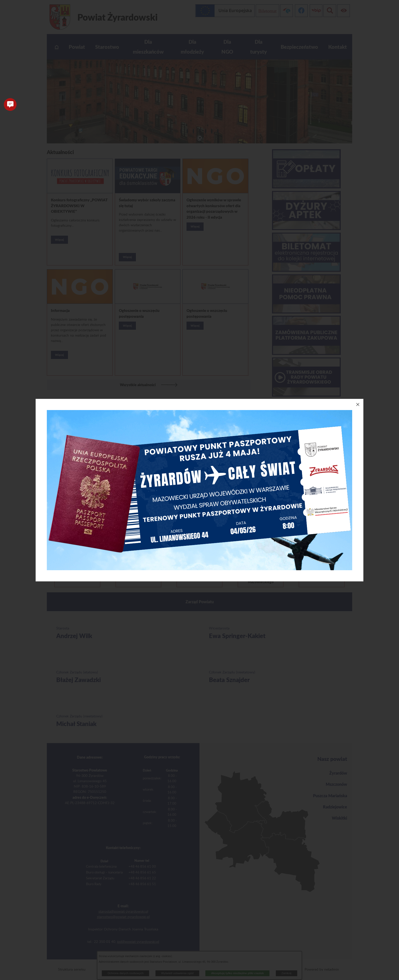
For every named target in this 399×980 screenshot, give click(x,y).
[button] (10, 104)
